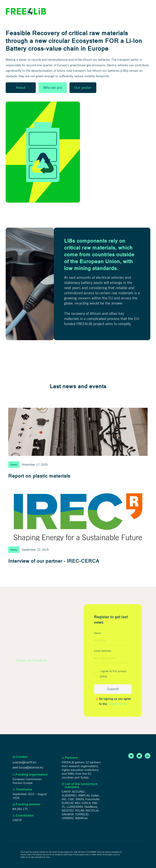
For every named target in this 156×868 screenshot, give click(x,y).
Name (98, 634)
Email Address (103, 651)
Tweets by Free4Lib (31, 660)
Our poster (83, 88)
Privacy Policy (117, 703)
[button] (147, 11)
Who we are (53, 88)
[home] (26, 11)
